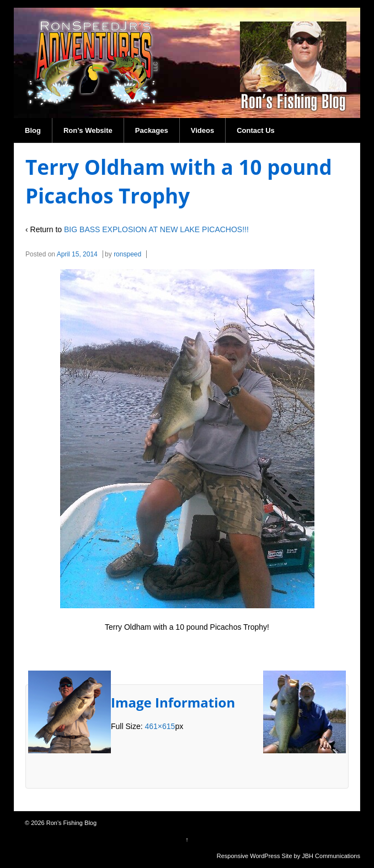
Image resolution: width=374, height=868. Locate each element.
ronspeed (127, 254)
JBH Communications (331, 856)
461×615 (160, 726)
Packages (152, 130)
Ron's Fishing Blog (71, 823)
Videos (202, 130)
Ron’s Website (88, 130)
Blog (33, 130)
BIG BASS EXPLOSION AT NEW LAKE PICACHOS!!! (156, 229)
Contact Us (256, 130)
